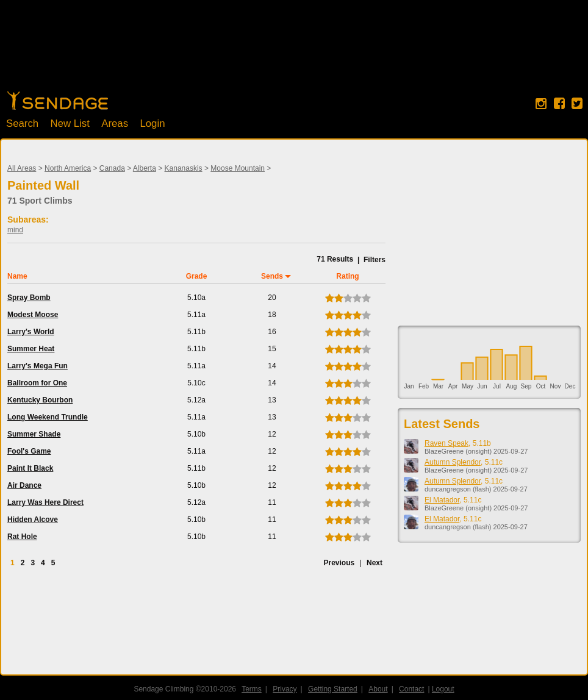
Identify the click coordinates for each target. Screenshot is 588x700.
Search (22, 123)
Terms (252, 689)
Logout (443, 689)
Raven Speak (446, 443)
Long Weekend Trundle (48, 417)
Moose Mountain (238, 168)
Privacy (285, 689)
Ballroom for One (37, 383)
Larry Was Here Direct (45, 502)
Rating (347, 276)
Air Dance (24, 485)
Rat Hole (22, 537)
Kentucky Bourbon (40, 400)
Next (375, 563)
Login (152, 123)
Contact (411, 689)
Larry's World (31, 332)
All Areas (22, 168)
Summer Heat (31, 349)
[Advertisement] (294, 52)
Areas (115, 123)
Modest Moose (33, 315)
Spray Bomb (29, 298)
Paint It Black (30, 468)
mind (15, 230)
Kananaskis (184, 168)
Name (17, 276)
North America (68, 168)
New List (70, 123)
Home (58, 101)
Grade (197, 276)
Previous (339, 563)
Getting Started (333, 689)
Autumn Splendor (453, 462)
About (378, 689)
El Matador (442, 500)
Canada (112, 168)
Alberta (145, 168)
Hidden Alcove (33, 520)
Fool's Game (29, 451)
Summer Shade (34, 434)
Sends (272, 276)
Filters (375, 260)
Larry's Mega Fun (38, 366)
